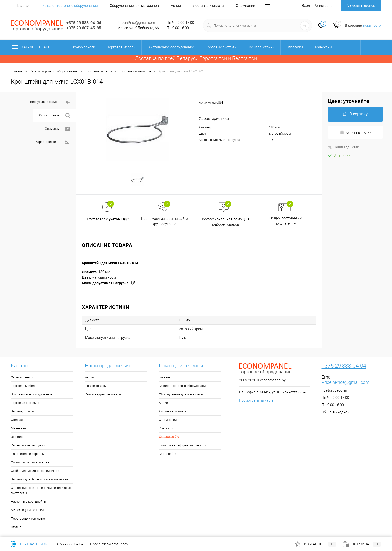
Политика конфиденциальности (182, 445)
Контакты (166, 428)
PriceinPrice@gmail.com (136, 23)
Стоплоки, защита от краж (30, 462)
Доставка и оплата (208, 6)
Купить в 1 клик (356, 133)
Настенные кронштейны (29, 502)
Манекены (19, 428)
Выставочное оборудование (32, 394)
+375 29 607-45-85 (84, 28)
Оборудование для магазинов (134, 6)
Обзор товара (55, 116)
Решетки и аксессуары (28, 445)
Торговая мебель (24, 386)
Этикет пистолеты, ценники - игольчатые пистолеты (41, 490)
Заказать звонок (361, 5)
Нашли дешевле (344, 147)
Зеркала (17, 437)
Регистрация (324, 6)
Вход (306, 6)
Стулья (16, 527)
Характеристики (53, 142)
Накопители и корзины (28, 454)
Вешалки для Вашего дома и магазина (39, 479)
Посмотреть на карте (256, 400)
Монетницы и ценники (27, 510)
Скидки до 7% (169, 437)
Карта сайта (168, 454)
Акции (176, 6)
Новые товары (96, 386)
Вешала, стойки (22, 411)
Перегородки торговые (28, 519)
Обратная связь (29, 544)
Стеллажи (18, 420)
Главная (24, 6)
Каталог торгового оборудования (70, 6)
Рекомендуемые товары (103, 394)
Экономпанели (22, 377)
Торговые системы (25, 403)
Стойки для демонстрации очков (35, 471)
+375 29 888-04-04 (84, 23)
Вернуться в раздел (50, 102)
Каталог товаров (36, 47)
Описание (57, 129)
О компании (246, 6)
